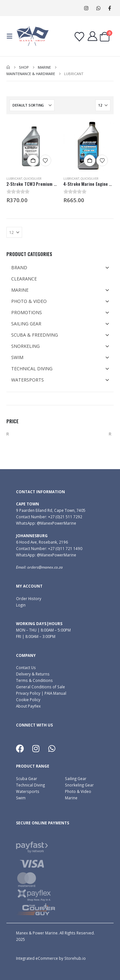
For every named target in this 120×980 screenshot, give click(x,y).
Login (21, 605)
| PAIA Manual (53, 693)
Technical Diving (30, 785)
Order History (29, 598)
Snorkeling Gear (79, 785)
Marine (71, 798)
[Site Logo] (33, 36)
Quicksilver (33, 179)
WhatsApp (98, 8)
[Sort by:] (32, 105)
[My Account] (92, 36)
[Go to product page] (32, 146)
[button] (12, 36)
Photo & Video (78, 791)
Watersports (28, 791)
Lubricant (14, 179)
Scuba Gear (27, 778)
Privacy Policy (28, 693)
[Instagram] (86, 8)
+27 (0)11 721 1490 (65, 548)
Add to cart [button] (33, 160)
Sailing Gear (76, 778)
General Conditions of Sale (40, 687)
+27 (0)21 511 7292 (65, 517)
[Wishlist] (79, 37)
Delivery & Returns (33, 674)
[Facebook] (110, 8)
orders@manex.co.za (45, 567)
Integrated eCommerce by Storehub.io (51, 958)
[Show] (103, 105)
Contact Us (26, 667)
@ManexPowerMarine (56, 523)
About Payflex (28, 706)
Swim (21, 798)
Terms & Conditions (34, 680)
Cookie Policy (28, 700)
